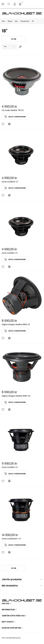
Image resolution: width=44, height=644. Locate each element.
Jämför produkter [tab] (12, 580)
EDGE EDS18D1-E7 (10, 253)
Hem (3, 21)
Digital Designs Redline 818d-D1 (16, 324)
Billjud (10, 21)
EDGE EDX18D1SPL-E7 (11, 539)
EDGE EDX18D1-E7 (10, 467)
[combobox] (10, 47)
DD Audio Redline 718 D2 (13, 110)
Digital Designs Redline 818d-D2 (16, 396)
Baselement (25, 21)
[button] (3, 124)
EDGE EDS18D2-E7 (10, 182)
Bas (16, 21)
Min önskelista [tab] (10, 586)
